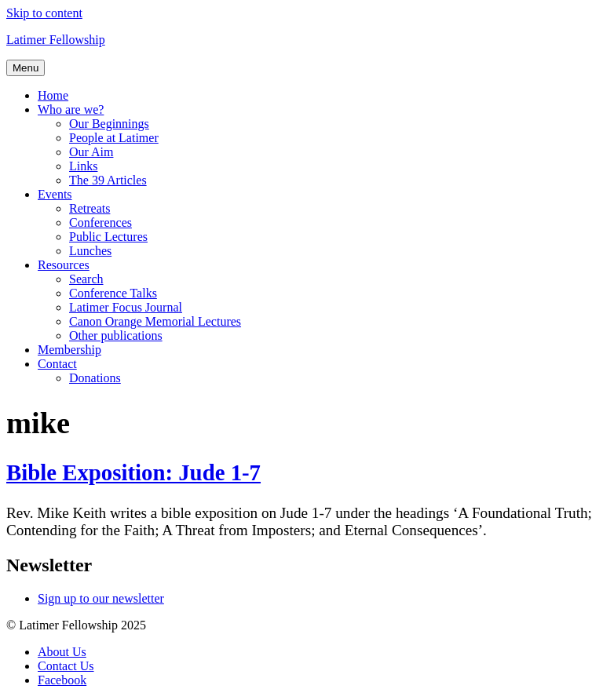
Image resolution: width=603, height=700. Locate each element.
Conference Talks (113, 293)
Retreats (90, 208)
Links (83, 166)
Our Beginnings (109, 124)
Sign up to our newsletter (101, 598)
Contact (57, 364)
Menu (26, 68)
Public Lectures (108, 237)
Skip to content (44, 13)
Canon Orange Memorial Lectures (155, 321)
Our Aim (91, 152)
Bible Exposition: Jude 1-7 (133, 472)
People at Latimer (114, 138)
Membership (69, 350)
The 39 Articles (108, 180)
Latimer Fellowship (56, 40)
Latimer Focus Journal (126, 307)
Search (86, 279)
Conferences (100, 222)
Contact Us (66, 666)
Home (53, 95)
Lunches (90, 251)
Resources (64, 265)
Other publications (116, 335)
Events (55, 194)
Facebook (62, 680)
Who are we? (71, 109)
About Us (62, 652)
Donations (95, 378)
